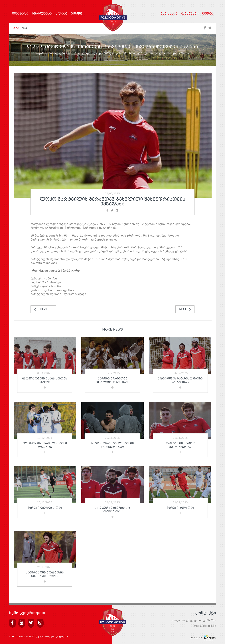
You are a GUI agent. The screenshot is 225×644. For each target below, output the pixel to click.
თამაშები (190, 14)
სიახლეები (42, 14)
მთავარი (20, 14)
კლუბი (61, 14)
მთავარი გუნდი (79, 53)
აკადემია (169, 14)
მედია (208, 14)
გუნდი (76, 14)
